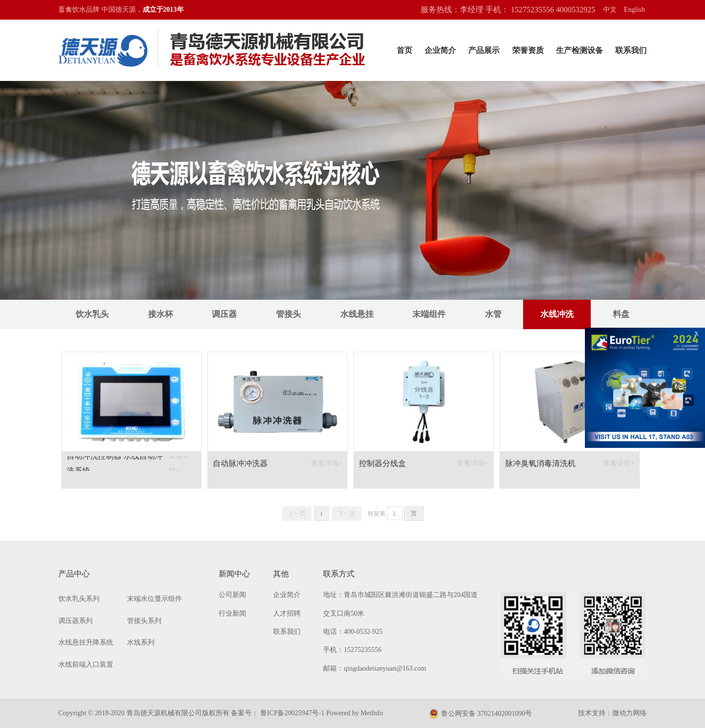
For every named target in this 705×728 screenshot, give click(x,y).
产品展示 (484, 50)
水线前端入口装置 (86, 664)
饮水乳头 (92, 314)
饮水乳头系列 (79, 599)
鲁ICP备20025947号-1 (291, 713)
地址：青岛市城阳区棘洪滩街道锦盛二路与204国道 (400, 595)
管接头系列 (144, 621)
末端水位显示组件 (154, 599)
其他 (281, 574)
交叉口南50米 (344, 613)
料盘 (621, 314)
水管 (493, 314)
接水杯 (161, 314)
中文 (610, 10)
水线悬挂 (357, 314)
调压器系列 (76, 621)
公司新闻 (232, 595)
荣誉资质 (528, 50)
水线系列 (141, 642)
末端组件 (429, 314)
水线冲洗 (557, 314)
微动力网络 (629, 713)
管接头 (289, 314)
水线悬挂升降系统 (86, 642)
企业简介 (440, 50)
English (635, 10)
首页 (404, 50)
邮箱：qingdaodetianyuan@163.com (375, 668)
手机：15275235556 (352, 650)
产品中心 (74, 574)
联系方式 (339, 574)
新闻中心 (234, 574)
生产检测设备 (579, 50)
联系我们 (631, 50)
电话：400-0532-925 (353, 632)
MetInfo (372, 713)
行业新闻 (232, 613)
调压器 (224, 314)
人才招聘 (287, 613)
